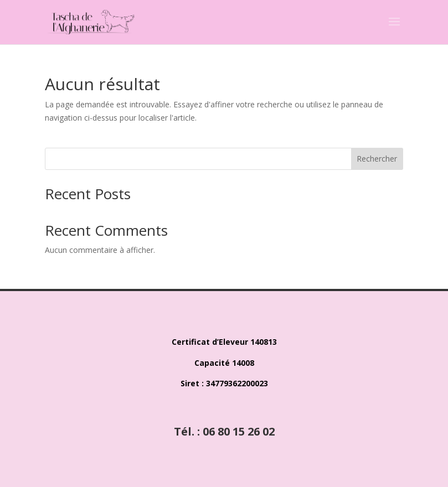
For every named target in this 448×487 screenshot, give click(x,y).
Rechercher (377, 159)
